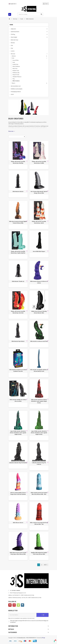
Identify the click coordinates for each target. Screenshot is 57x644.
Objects (13, 83)
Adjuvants (13, 29)
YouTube (10, 605)
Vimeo (18, 605)
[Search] (30, 14)
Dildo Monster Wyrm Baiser (18, 341)
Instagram (22, 605)
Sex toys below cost (16, 86)
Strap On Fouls (16, 75)
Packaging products (16, 92)
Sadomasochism (15, 32)
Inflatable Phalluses (17, 77)
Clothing (13, 34)
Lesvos (13, 51)
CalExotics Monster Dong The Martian (18, 463)
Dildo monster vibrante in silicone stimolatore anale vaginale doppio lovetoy (39, 401)
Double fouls (15, 64)
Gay (12, 48)
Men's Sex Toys (14, 40)
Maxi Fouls (15, 68)
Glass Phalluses (16, 66)
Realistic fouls (16, 71)
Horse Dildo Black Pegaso (39, 251)
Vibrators (14, 56)
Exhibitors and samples (17, 89)
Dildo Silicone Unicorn (18, 523)
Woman (13, 43)
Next (46, 565)
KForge (43, 638)
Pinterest (14, 605)
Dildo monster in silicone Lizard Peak (39, 341)
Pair (12, 45)
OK (43, 615)
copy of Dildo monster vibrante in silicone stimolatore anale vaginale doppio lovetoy (18, 433)
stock (12, 94)
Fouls (13, 58)
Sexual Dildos (16, 60)
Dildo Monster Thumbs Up (18, 281)
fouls (14, 62)
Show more (12, 131)
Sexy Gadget (14, 37)
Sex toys (13, 54)
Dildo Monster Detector (18, 191)
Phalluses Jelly (16, 73)
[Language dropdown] (13, 4)
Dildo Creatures (16, 81)
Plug (14, 79)
